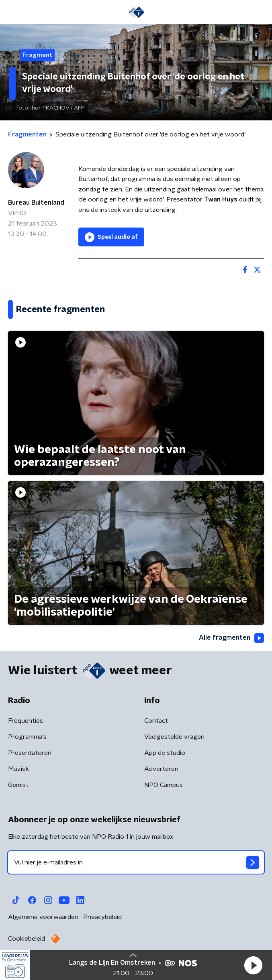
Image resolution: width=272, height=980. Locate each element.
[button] (253, 965)
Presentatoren (30, 753)
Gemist (18, 785)
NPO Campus (164, 785)
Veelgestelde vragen (174, 737)
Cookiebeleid (27, 939)
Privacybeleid (102, 917)
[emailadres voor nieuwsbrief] (136, 862)
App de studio (165, 753)
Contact (156, 721)
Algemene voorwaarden (43, 917)
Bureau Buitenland (36, 203)
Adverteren (161, 769)
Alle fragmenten (231, 638)
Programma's (27, 737)
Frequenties (26, 721)
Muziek (18, 769)
